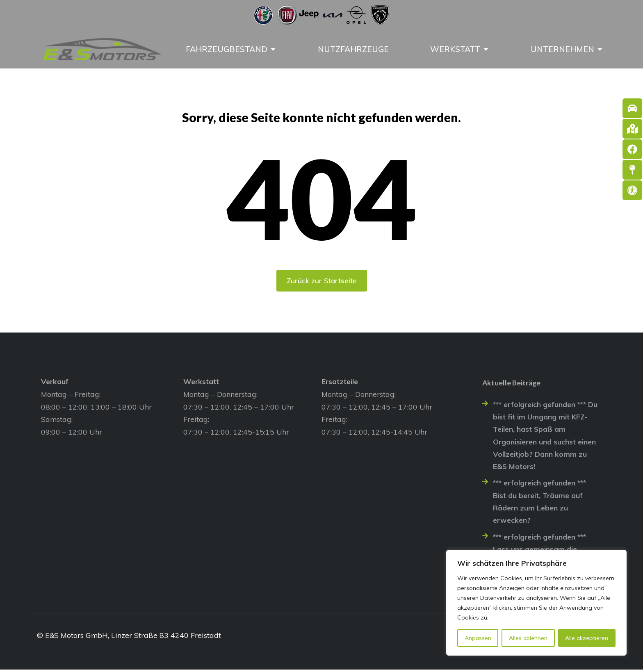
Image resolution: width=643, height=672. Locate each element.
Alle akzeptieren (587, 638)
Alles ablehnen (528, 638)
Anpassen (478, 638)
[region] (536, 603)
